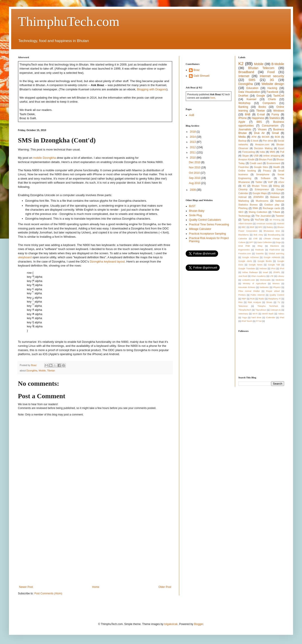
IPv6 (282, 268)
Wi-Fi (255, 314)
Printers (242, 295)
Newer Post (26, 587)
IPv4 (273, 268)
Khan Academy (258, 276)
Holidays (276, 193)
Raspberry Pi (274, 299)
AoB (192, 115)
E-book (255, 141)
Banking (243, 107)
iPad (282, 317)
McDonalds (265, 280)
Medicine (280, 280)
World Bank (268, 314)
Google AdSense (250, 257)
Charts (272, 99)
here (213, 98)
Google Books (265, 261)
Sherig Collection (258, 212)
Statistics (275, 118)
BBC (244, 227)
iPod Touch (247, 321)
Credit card (256, 163)
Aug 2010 (195, 183)
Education (252, 88)
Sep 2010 (195, 178)
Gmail (275, 133)
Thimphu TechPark (268, 306)
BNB (248, 114)
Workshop (245, 103)
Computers (269, 103)
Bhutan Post (266, 159)
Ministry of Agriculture (255, 283)
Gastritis (260, 253)
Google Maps (260, 193)
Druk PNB (244, 246)
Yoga (245, 317)
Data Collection (265, 242)
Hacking (272, 88)
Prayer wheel (273, 291)
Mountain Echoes (247, 287)
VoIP (270, 182)
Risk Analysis (254, 302)
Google (261, 96)
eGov (281, 182)
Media (242, 137)
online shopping (272, 156)
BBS (259, 122)
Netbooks (264, 287)
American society (265, 223)
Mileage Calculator (200, 229)
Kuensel (251, 99)
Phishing (243, 208)
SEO (241, 212)
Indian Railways (250, 272)
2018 (193, 132)
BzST (192, 206)
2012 (193, 147)
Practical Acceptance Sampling (207, 234)
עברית (259, 321)
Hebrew (263, 268)
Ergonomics (244, 250)
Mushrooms (262, 201)
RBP (244, 299)
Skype (246, 156)
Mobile (42, 371)
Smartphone (263, 174)
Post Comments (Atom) (48, 593)
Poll (282, 152)
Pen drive (268, 141)
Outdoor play (272, 205)
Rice (241, 302)
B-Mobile (278, 64)
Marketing (244, 201)
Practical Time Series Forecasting (209, 225)
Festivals (259, 250)
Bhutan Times (260, 186)
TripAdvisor (261, 310)
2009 (193, 190)
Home (96, 587)
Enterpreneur (262, 189)
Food (271, 72)
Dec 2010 (195, 162)
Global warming (276, 253)
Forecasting (249, 152)
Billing (277, 186)
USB (256, 156)
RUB (252, 299)
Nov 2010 (195, 167)
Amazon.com (262, 144)
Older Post (165, 587)
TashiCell (279, 96)
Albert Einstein (245, 223)
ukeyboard (25, 257)
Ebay (260, 246)
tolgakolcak (171, 624)
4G (244, 186)
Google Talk (274, 265)
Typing (246, 220)
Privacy (267, 171)
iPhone (243, 118)
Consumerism (270, 126)
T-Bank (276, 212)
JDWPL (277, 272)
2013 (193, 142)
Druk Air (259, 133)
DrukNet (243, 96)
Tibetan (51, 371)
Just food (243, 276)
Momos (276, 283)
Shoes (269, 302)
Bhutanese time (272, 231)
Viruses (262, 129)
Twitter (259, 182)
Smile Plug (195, 215)
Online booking (247, 171)
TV (279, 302)
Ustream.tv (275, 310)
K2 (241, 64)
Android (280, 223)
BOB (278, 137)
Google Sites (261, 167)
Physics (277, 287)
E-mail (261, 114)
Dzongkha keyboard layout (107, 262)
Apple (242, 122)
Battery (270, 227)
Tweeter (280, 216)
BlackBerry (244, 235)
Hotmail (243, 197)
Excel (281, 148)
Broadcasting (274, 235)
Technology (245, 216)
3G (272, 80)
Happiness (258, 118)
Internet (244, 76)
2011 (193, 153)
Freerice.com (245, 253)
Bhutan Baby (197, 211)
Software (266, 178)
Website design (273, 84)
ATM (254, 137)
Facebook (273, 92)
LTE (272, 276)
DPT (251, 242)
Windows (279, 111)
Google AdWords (272, 257)
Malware (275, 197)
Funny (275, 114)
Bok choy (258, 235)
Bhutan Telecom (261, 68)
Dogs (278, 242)
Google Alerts (245, 261)
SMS (252, 80)
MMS (272, 152)
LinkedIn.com (248, 280)
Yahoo (281, 314)
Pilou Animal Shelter (249, 291)
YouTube (259, 220)
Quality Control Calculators (205, 220)
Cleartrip (243, 189)
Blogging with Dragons (152, 89)
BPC (261, 227)
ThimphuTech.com (69, 21)
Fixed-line (244, 167)
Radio (261, 299)
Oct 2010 (195, 173)
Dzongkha (32, 371)
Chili (255, 238)
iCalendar (271, 317)
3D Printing (275, 220)
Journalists (245, 129)
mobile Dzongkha (45, 158)
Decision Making (263, 148)
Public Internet (258, 295)
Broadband (246, 72)
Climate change (272, 238)
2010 (193, 158)
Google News (256, 265)
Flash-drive (275, 250)
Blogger (199, 624)
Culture (242, 242)
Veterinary (243, 314)
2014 (193, 137)
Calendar (243, 238)
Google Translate (247, 268)
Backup (242, 141)
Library (281, 276)
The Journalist (263, 216)
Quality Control (277, 295)
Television (243, 306)
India (262, 152)
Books (262, 107)
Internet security (272, 76)
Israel (265, 272)
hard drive (256, 317)
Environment (273, 163)
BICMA (266, 137)
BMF (252, 227)
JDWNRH (258, 197)
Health (277, 167)
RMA (255, 208)
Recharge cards (272, 208)
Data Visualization (249, 92)
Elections (275, 246)
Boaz (197, 70)
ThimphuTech (245, 310)
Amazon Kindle (247, 159)
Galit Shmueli (201, 76)
